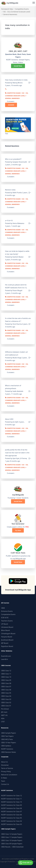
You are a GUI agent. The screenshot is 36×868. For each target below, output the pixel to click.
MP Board (5, 643)
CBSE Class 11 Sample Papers (12, 837)
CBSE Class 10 (6, 677)
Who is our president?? (13, 159)
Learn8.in (5, 659)
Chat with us (25, 863)
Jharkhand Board (7, 640)
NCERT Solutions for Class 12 (11, 796)
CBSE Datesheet (18, 847)
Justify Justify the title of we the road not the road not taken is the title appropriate (17, 453)
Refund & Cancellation (9, 775)
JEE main (4, 712)
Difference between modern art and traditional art (16, 353)
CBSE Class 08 (6, 683)
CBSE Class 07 (6, 687)
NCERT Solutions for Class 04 (11, 821)
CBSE (3, 608)
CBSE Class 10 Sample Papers (12, 840)
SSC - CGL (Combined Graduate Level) (17, 12)
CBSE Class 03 (6, 699)
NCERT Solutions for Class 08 (11, 808)
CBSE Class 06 (6, 690)
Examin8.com (6, 656)
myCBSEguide (10, 3)
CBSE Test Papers (7, 736)
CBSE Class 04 (6, 696)
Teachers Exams (7, 621)
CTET (3, 722)
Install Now (18, 66)
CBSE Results (6, 847)
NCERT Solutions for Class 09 (11, 805)
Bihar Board (5, 630)
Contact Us (5, 784)
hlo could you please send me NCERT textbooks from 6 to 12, (16, 286)
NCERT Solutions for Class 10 (11, 802)
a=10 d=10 (9, 221)
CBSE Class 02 (6, 703)
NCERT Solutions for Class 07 (11, 812)
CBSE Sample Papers (9, 733)
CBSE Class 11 (6, 674)
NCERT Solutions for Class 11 (11, 799)
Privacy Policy (6, 771)
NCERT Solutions (7, 749)
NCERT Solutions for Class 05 (11, 818)
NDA (3, 718)
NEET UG (4, 715)
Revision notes (10, 190)
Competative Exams (8, 614)
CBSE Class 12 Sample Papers (12, 834)
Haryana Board (7, 637)
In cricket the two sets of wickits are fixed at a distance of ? (18, 320)
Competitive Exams (22, 9)
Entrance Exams (7, 611)
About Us (4, 762)
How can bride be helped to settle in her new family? (17, 253)
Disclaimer (5, 765)
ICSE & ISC (5, 618)
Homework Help (7, 9)
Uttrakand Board (7, 627)
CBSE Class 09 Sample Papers (12, 844)
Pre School (5, 709)
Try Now (18, 530)
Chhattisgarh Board (8, 634)
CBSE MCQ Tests (7, 739)
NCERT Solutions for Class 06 (11, 815)
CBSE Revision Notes (8, 752)
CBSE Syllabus (6, 746)
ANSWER (11, 105)
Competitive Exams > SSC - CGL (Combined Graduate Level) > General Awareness (17, 96)
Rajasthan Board (7, 646)
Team (3, 781)
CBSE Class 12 (6, 671)
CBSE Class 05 (6, 693)
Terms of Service (7, 768)
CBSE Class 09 (6, 680)
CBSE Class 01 (6, 706)
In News (4, 778)
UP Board (5, 624)
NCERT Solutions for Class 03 (11, 824)
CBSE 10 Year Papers (9, 743)
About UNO (9, 419)
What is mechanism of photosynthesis (13, 387)
